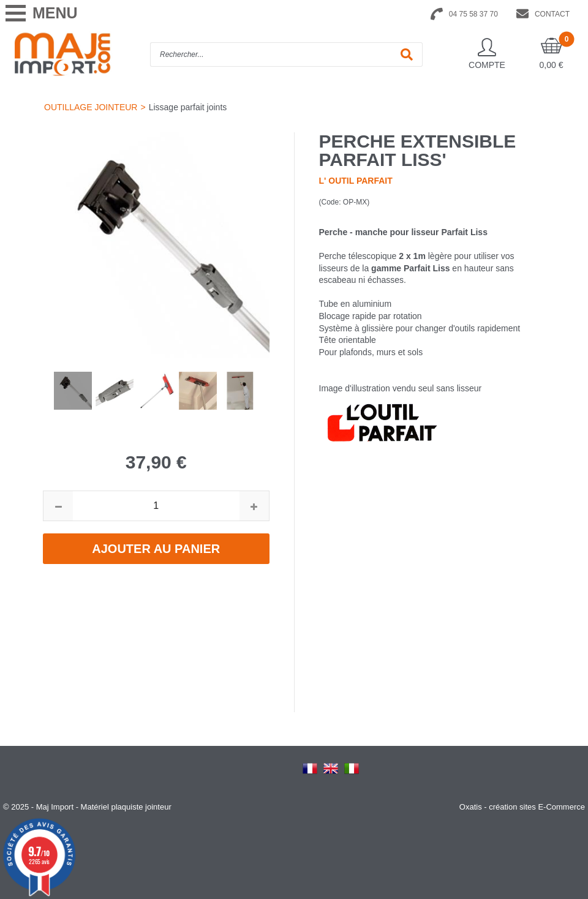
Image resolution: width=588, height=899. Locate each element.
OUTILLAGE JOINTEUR (91, 107)
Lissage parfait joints (188, 107)
